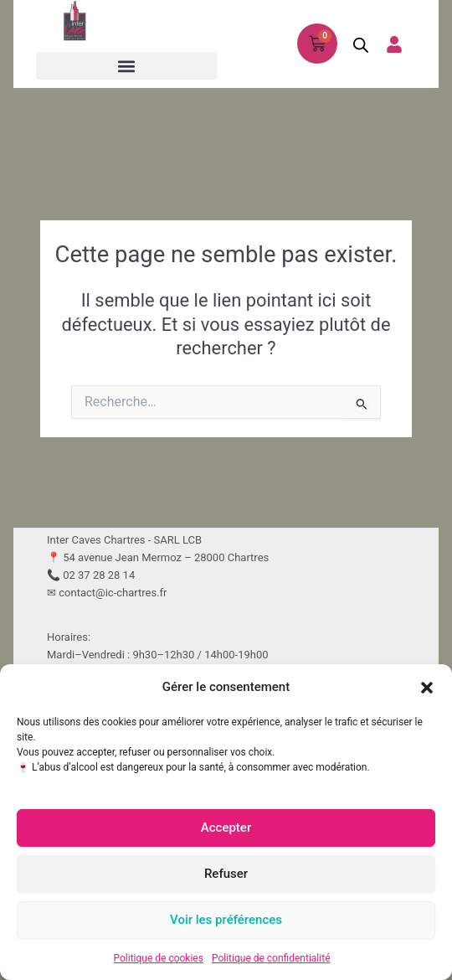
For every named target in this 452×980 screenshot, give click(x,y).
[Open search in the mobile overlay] (356, 44)
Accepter (226, 828)
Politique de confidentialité (271, 958)
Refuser (226, 874)
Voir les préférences (226, 920)
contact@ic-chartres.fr (113, 593)
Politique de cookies (159, 958)
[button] (427, 688)
